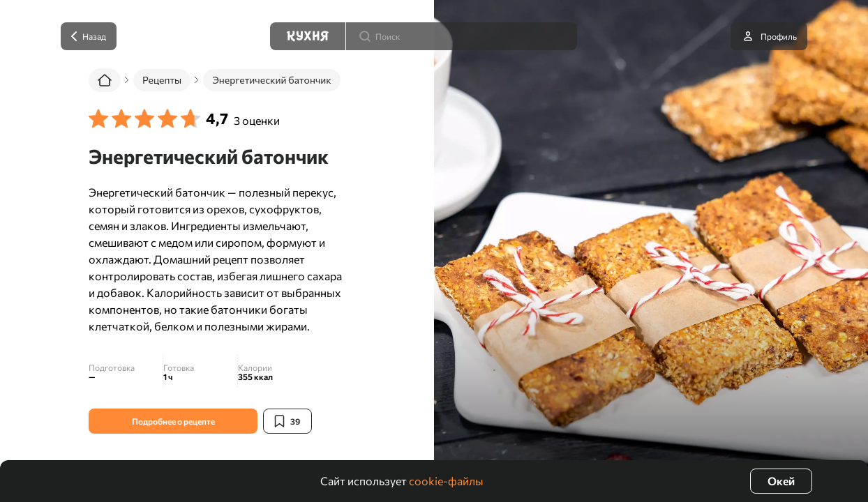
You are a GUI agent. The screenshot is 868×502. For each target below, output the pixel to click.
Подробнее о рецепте (173, 421)
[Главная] (105, 80)
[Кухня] (308, 36)
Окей (781, 481)
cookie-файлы (446, 481)
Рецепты (162, 80)
